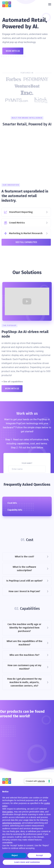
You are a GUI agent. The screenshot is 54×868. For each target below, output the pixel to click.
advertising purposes (12, 823)
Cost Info (12, 503)
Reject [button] (15, 855)
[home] (8, 4)
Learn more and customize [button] (27, 862)
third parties (8, 812)
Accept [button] (39, 855)
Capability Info (15, 510)
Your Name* (27, 463)
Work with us (13, 51)
